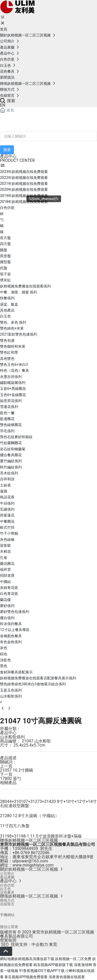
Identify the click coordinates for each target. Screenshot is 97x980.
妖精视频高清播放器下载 (34, 959)
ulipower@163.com (30, 861)
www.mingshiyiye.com (33, 865)
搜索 (8, 101)
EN (3, 105)
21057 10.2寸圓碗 (17, 770)
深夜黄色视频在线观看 (67, 977)
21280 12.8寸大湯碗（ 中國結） (29, 816)
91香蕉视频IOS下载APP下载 (42, 971)
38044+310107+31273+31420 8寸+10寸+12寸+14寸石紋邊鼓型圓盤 (48, 804)
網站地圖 (7, 959)
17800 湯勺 (10, 778)
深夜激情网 (83, 965)
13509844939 (25, 849)
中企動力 (40, 944)
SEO (4, 944)
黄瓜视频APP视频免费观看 (26, 977)
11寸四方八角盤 (15, 826)
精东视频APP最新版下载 (53, 965)
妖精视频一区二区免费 (73, 959)
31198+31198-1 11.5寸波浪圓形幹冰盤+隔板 (41, 836)
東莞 (53, 944)
